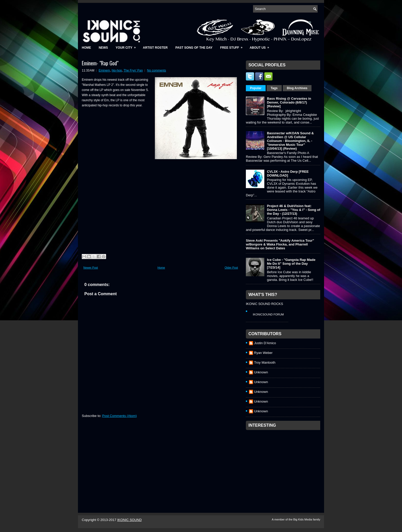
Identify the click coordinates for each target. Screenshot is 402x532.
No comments (157, 70)
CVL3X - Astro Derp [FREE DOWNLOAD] (288, 173)
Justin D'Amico (265, 343)
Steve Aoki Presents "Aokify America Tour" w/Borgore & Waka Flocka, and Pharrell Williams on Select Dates (280, 244)
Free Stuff (233, 46)
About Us (261, 46)
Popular (256, 88)
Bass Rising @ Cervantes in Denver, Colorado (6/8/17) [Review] (289, 102)
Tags (274, 88)
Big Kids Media (303, 519)
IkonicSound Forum (268, 314)
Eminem (104, 70)
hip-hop (117, 70)
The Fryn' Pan (133, 70)
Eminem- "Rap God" (100, 63)
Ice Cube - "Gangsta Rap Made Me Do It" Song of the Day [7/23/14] (291, 264)
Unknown (261, 372)
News (103, 48)
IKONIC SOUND (129, 520)
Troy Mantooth (265, 362)
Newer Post (91, 268)
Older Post (231, 268)
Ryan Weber (263, 353)
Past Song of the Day (194, 48)
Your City (127, 46)
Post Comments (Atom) (120, 416)
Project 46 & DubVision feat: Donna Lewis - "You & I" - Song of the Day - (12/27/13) (294, 210)
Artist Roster (155, 48)
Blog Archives (297, 88)
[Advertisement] (284, 465)
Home (86, 48)
